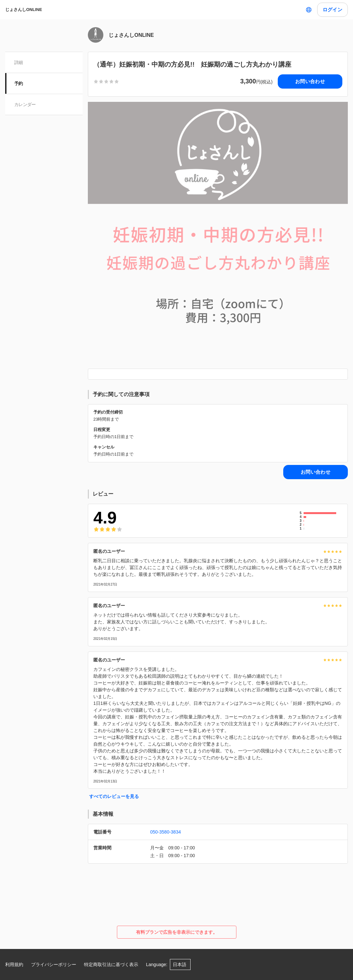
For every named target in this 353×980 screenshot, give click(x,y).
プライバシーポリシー (54, 964)
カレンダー (25, 104)
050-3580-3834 (166, 832)
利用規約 (14, 964)
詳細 (19, 62)
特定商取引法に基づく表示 (111, 964)
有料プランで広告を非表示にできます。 (177, 932)
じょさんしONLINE (24, 10)
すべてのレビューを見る (114, 796)
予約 (19, 83)
